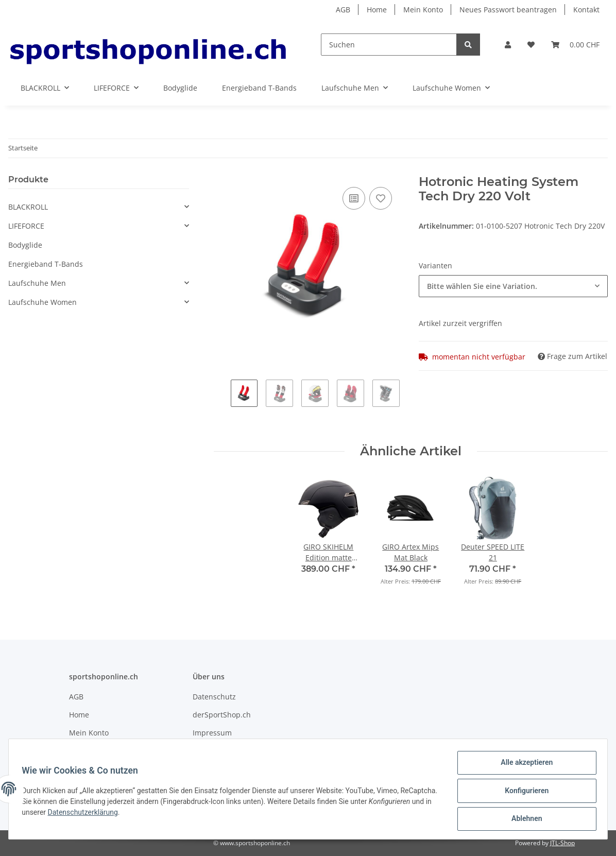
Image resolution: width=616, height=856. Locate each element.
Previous (222, 397)
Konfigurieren (523, 793)
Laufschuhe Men (37, 283)
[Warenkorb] (575, 45)
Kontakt (586, 10)
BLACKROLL (28, 207)
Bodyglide (25, 245)
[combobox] (513, 286)
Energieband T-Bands (46, 264)
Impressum (212, 733)
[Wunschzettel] (531, 45)
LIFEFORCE (26, 226)
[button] (508, 45)
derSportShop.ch (222, 715)
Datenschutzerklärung (151, 814)
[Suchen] (389, 45)
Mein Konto (423, 10)
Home (377, 10)
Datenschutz (214, 697)
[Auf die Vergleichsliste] (354, 198)
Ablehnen (523, 819)
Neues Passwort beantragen (508, 10)
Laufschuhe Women (42, 302)
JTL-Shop (562, 843)
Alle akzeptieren (523, 766)
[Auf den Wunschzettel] (381, 198)
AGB (343, 10)
